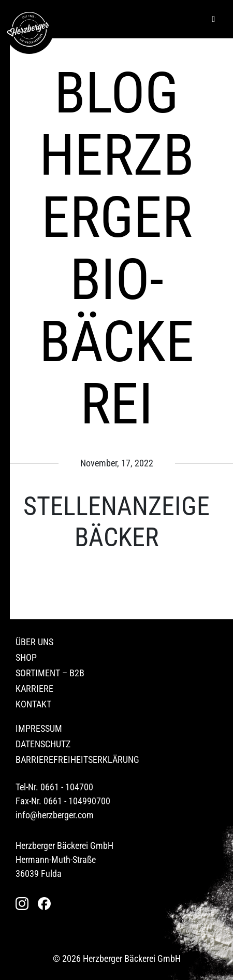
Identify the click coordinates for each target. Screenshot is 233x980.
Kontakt (33, 704)
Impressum (39, 728)
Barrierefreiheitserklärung (77, 759)
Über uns (34, 642)
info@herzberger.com (55, 815)
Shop (26, 657)
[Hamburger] (214, 19)
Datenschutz (43, 744)
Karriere (34, 688)
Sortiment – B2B (50, 673)
